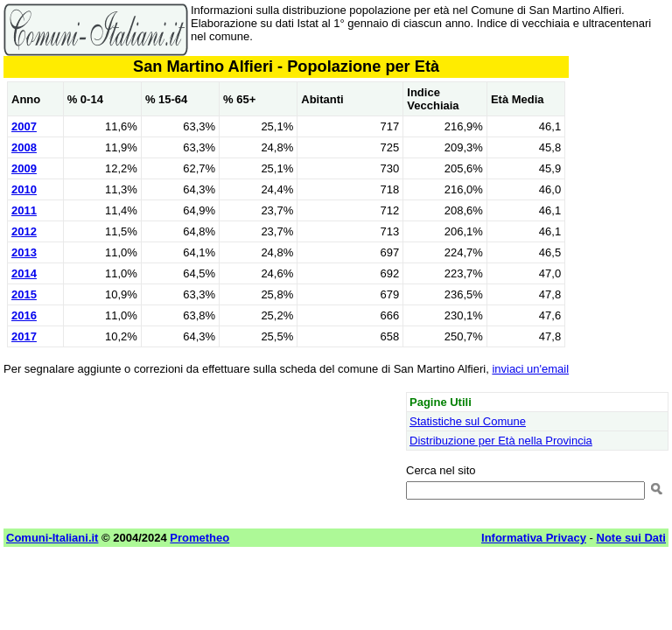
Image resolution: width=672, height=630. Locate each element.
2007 (24, 126)
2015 (24, 294)
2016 (24, 315)
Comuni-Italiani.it (52, 538)
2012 (24, 231)
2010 (24, 189)
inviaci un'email (530, 369)
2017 (24, 336)
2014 (24, 273)
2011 (24, 210)
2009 (24, 168)
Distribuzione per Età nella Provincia (501, 441)
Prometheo (199, 538)
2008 (24, 147)
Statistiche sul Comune (468, 421)
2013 (24, 252)
